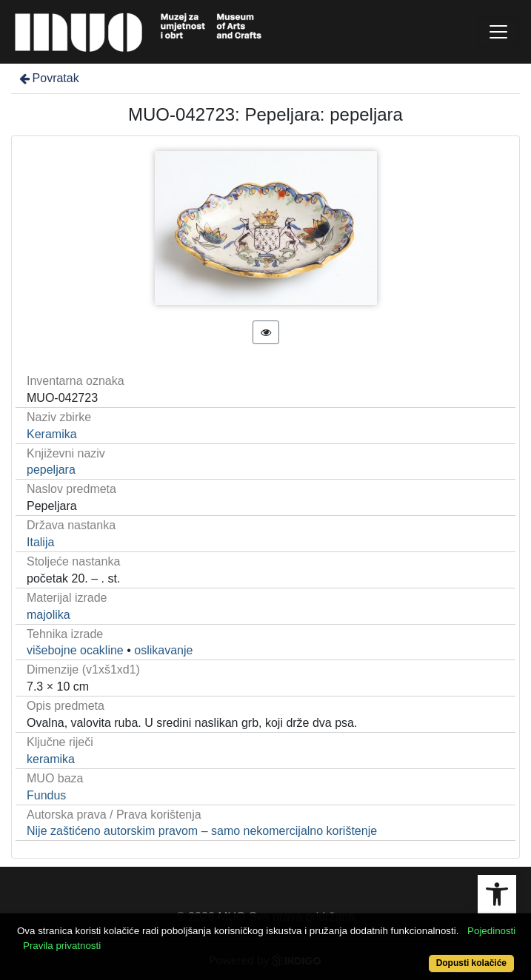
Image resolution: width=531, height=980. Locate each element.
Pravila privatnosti (62, 946)
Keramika (52, 434)
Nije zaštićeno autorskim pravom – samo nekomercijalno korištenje (202, 831)
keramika (51, 759)
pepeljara (51, 470)
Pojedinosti (491, 931)
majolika (49, 615)
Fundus (46, 795)
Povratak (48, 78)
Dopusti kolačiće (471, 963)
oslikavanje (163, 650)
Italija (40, 542)
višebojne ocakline (75, 650)
